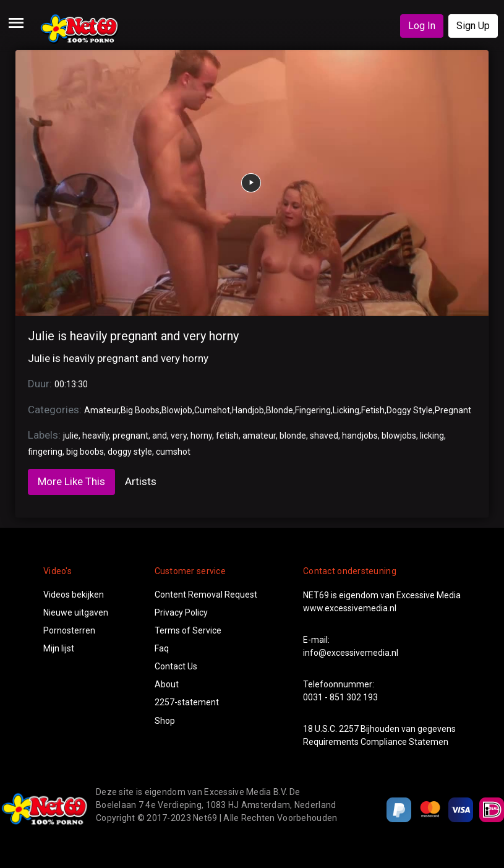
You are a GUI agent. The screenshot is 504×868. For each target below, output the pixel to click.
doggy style (130, 452)
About (167, 684)
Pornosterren (69, 630)
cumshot (173, 452)
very (179, 436)
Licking (346, 410)
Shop (165, 721)
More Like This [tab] (71, 481)
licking (432, 436)
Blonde (280, 410)
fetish (227, 436)
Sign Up (473, 26)
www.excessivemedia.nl (350, 608)
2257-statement (187, 702)
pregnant (130, 436)
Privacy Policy (181, 612)
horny (201, 436)
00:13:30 (71, 384)
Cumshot (212, 410)
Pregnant (453, 410)
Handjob (248, 410)
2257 (349, 729)
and (160, 436)
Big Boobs (140, 410)
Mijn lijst (59, 648)
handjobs (360, 436)
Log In (422, 26)
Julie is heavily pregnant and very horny (133, 336)
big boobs (85, 452)
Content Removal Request (206, 595)
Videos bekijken (74, 595)
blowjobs (399, 436)
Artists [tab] (141, 481)
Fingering (313, 410)
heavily (96, 436)
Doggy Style (410, 410)
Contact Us (176, 666)
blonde (293, 436)
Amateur (101, 410)
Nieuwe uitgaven (76, 612)
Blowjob (177, 410)
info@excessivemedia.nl (351, 653)
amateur (259, 436)
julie (71, 436)
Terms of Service (188, 630)
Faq (162, 648)
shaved (324, 436)
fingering (45, 452)
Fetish (373, 410)
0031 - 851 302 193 (340, 697)
